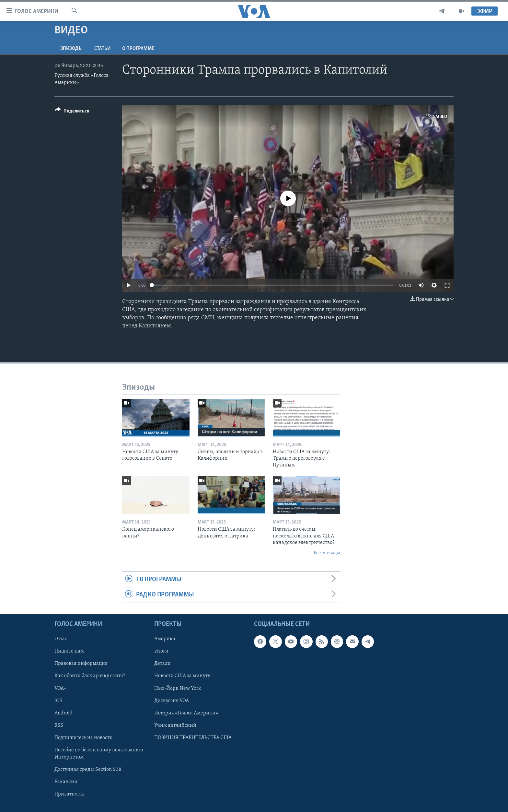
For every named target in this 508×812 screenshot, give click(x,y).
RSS (59, 725)
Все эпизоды (327, 553)
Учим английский (175, 725)
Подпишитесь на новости (84, 737)
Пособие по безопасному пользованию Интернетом (99, 753)
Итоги (161, 651)
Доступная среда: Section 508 (88, 769)
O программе (138, 49)
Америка (165, 639)
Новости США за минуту (182, 676)
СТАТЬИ (102, 49)
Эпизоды (71, 49)
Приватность (69, 794)
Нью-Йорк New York (178, 688)
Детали (162, 664)
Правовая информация (81, 664)
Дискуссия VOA (172, 700)
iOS (58, 700)
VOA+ (60, 688)
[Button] (72, 112)
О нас (61, 639)
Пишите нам (69, 651)
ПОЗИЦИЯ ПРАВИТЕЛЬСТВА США (193, 737)
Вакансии (66, 782)
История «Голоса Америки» (186, 713)
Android (63, 713)
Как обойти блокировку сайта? (90, 676)
